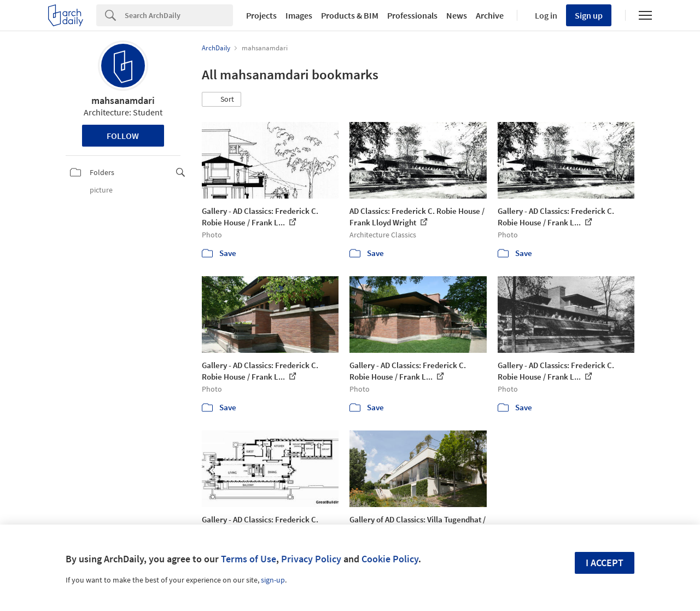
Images (299, 15)
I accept (605, 563)
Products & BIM (350, 15)
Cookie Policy (390, 559)
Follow (123, 136)
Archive (490, 15)
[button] (221, 100)
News (457, 15)
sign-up (273, 580)
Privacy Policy (311, 559)
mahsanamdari (123, 100)
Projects (261, 15)
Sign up (589, 15)
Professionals (412, 15)
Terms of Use (249, 559)
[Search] (179, 15)
